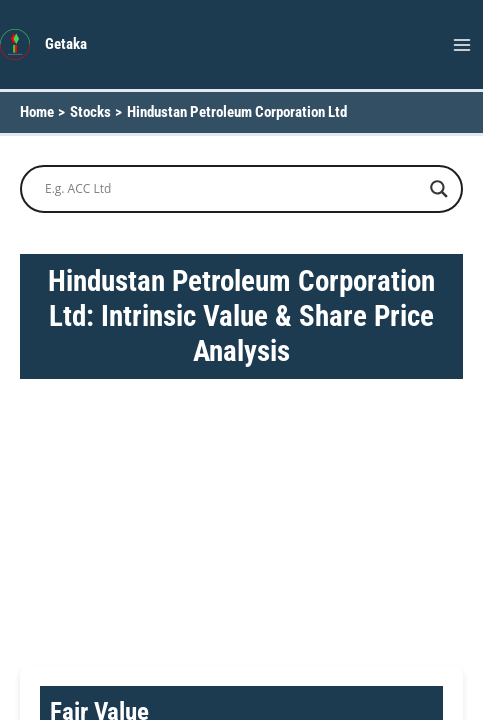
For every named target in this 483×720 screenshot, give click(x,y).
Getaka (66, 44)
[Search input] (232, 189)
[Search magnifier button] (439, 189)
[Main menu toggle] (462, 45)
